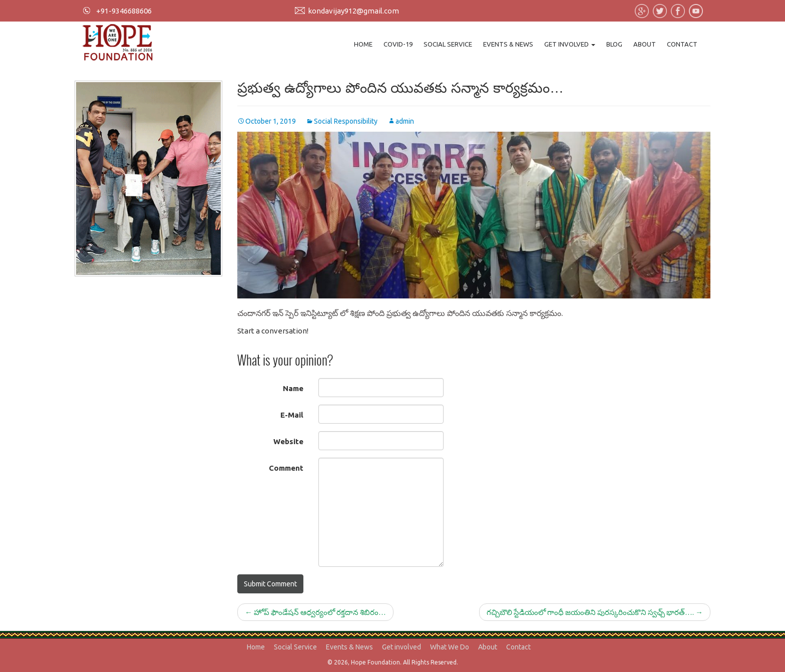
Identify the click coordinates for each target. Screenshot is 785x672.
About (645, 44)
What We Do (450, 647)
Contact (682, 44)
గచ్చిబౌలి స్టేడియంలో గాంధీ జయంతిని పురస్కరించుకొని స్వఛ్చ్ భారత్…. (595, 612)
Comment (286, 468)
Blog (614, 44)
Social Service (448, 44)
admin (405, 121)
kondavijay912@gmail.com (353, 11)
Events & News (508, 44)
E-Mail (292, 415)
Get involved (570, 44)
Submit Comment (270, 584)
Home (363, 44)
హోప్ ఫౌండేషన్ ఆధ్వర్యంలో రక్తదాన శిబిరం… (315, 612)
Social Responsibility (346, 121)
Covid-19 (398, 44)
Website (288, 441)
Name (293, 388)
